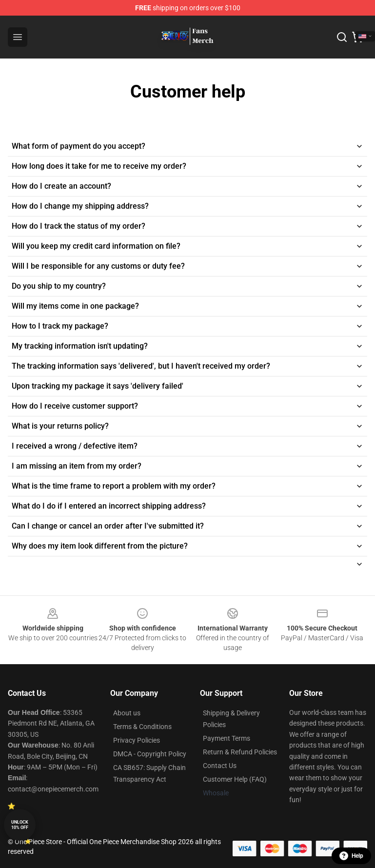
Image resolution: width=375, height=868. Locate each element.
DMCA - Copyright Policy (150, 754)
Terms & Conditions (142, 727)
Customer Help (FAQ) (235, 779)
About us (127, 713)
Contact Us (220, 766)
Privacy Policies (137, 740)
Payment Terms (227, 738)
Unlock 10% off (20, 825)
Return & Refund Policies (240, 752)
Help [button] (351, 856)
